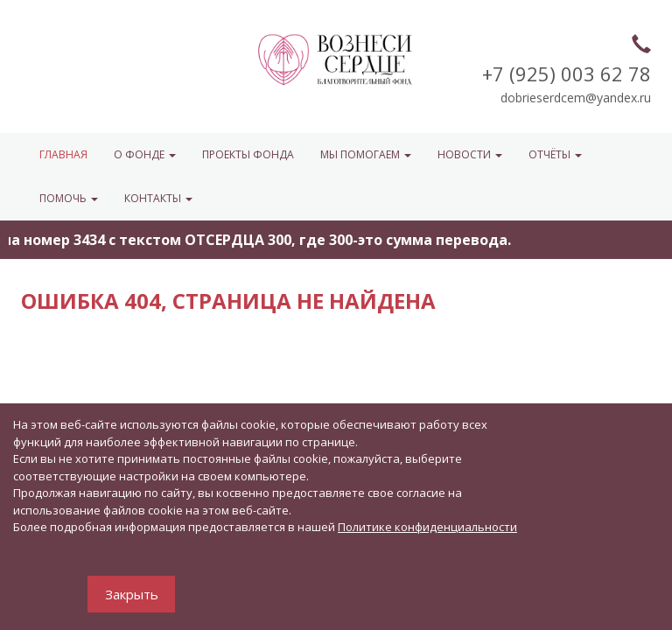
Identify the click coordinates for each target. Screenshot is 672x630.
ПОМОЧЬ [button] (69, 198)
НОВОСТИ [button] (470, 154)
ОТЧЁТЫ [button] (555, 154)
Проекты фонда (248, 154)
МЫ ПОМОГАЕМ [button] (366, 154)
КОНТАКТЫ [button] (158, 198)
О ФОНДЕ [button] (145, 154)
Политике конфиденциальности (427, 527)
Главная (63, 154)
